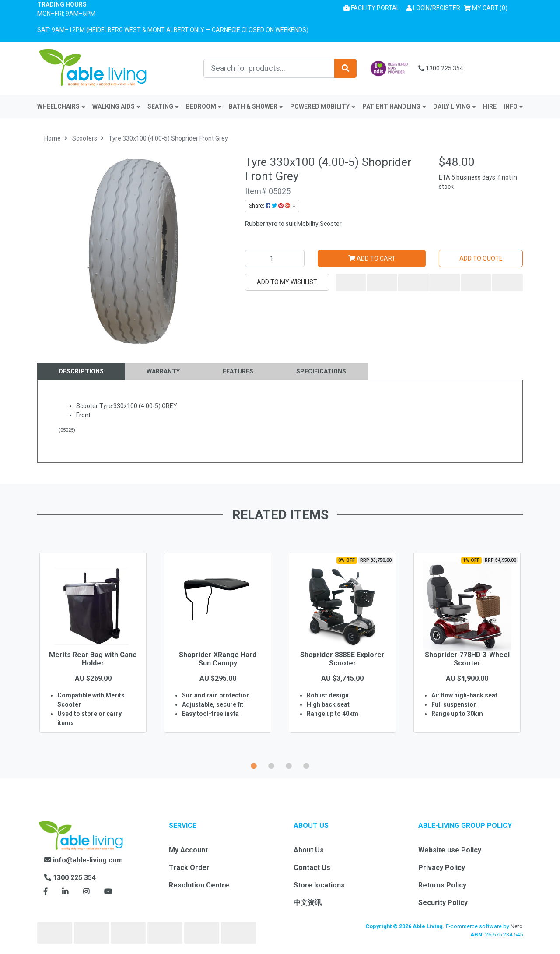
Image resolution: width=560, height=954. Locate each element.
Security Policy (443, 903)
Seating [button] (163, 106)
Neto (517, 926)
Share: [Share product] (270, 206)
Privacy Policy (442, 868)
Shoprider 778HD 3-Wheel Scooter (467, 659)
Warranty (163, 371)
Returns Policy (442, 885)
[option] (93, 655)
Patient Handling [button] (394, 106)
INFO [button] (511, 106)
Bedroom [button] (204, 106)
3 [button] (289, 765)
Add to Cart (372, 258)
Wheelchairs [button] (61, 106)
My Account (188, 850)
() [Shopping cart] (487, 7)
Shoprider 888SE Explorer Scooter (342, 659)
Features (238, 371)
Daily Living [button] (455, 106)
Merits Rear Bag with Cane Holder (93, 659)
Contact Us (312, 868)
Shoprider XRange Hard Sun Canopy (218, 659)
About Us (309, 850)
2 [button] (271, 765)
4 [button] (306, 765)
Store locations (319, 885)
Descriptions (81, 371)
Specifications (321, 371)
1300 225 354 (441, 68)
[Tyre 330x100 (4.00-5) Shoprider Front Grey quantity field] (275, 259)
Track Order (189, 868)
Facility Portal (371, 8)
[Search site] (345, 68)
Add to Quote (481, 258)
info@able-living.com (84, 860)
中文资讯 (308, 903)
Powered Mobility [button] (323, 106)
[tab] (81, 371)
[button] (433, 8)
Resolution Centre (199, 885)
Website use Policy (450, 850)
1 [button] (254, 765)
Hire (490, 106)
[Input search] (269, 68)
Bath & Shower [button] (256, 106)
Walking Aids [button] (116, 106)
